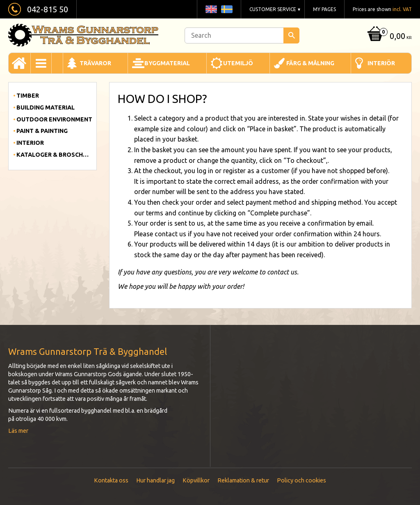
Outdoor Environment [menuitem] (54, 119)
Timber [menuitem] (28, 96)
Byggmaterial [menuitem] (167, 63)
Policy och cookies (301, 480)
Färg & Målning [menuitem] (310, 63)
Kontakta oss (111, 480)
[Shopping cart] (389, 37)
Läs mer (18, 431)
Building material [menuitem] (46, 107)
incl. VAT (402, 9)
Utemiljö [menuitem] (238, 63)
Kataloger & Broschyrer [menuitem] (54, 155)
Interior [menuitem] (30, 143)
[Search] (291, 35)
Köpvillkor (196, 480)
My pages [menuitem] (324, 9)
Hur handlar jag (155, 480)
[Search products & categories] (242, 35)
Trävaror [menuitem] (95, 63)
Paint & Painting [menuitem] (42, 131)
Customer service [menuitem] (273, 9)
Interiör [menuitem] (381, 63)
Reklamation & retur (243, 480)
